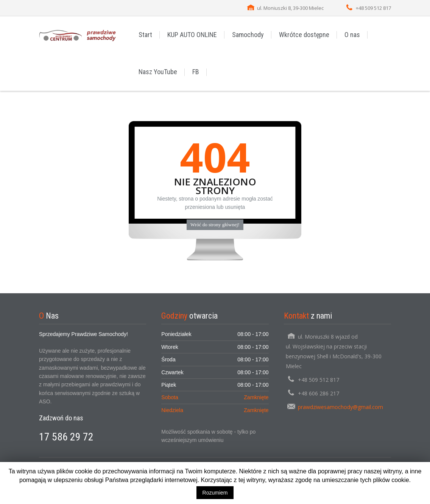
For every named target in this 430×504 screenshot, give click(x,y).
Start (145, 35)
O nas (352, 35)
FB (196, 72)
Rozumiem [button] (215, 493)
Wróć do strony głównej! (215, 225)
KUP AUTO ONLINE (192, 35)
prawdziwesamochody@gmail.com (340, 407)
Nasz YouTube (158, 72)
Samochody (248, 35)
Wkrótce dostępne (304, 35)
